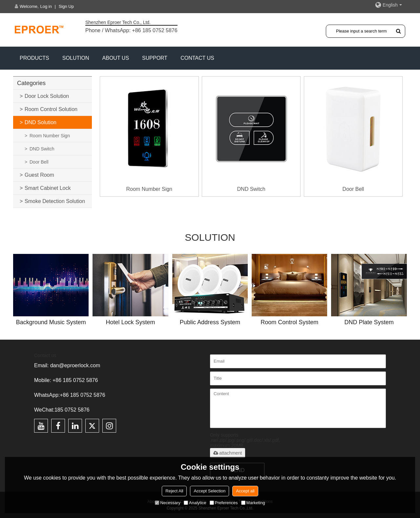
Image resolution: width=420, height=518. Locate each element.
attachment (228, 453)
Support (155, 58)
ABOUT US (116, 58)
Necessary (168, 503)
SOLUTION (76, 58)
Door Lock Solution (47, 96)
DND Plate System (369, 322)
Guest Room (39, 175)
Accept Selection (210, 491)
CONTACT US (197, 58)
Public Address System (210, 322)
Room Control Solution (51, 109)
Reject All (174, 491)
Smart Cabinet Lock (48, 188)
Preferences (224, 503)
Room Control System (289, 322)
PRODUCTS (34, 58)
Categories (31, 83)
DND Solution (41, 122)
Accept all (245, 491)
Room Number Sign (50, 136)
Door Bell (39, 162)
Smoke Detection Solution (55, 201)
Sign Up (66, 6)
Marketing (253, 503)
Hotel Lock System (131, 322)
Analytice (195, 503)
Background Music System (51, 322)
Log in (46, 6)
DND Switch (42, 149)
